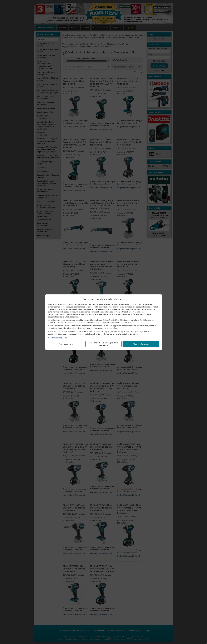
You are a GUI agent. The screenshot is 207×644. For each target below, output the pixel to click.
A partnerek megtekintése (59, 338)
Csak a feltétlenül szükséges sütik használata (103, 344)
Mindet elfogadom (141, 344)
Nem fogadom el (66, 344)
